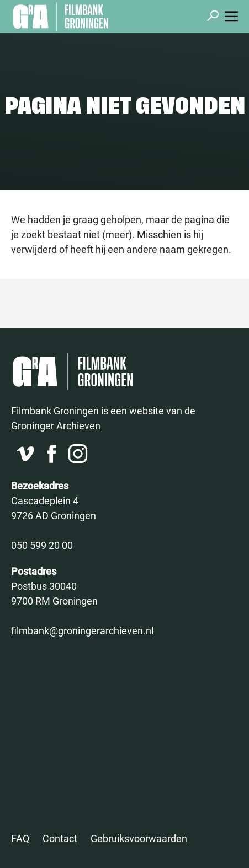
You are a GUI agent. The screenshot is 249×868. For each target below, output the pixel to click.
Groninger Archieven (56, 425)
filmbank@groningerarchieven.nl (82, 630)
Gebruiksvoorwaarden (139, 838)
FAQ (20, 838)
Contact (60, 838)
